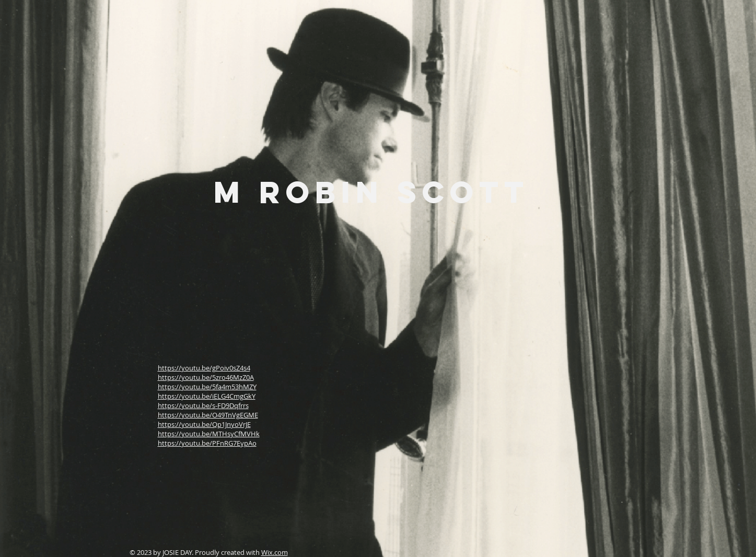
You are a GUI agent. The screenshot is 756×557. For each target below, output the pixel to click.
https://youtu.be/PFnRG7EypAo (207, 443)
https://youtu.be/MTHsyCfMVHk (209, 434)
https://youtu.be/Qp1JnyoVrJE (204, 424)
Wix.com (275, 552)
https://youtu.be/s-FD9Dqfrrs (203, 405)
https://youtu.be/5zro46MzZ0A (206, 377)
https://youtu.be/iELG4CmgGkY (207, 396)
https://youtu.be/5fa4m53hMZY (207, 387)
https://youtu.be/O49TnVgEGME (208, 415)
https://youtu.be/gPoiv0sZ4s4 (204, 368)
